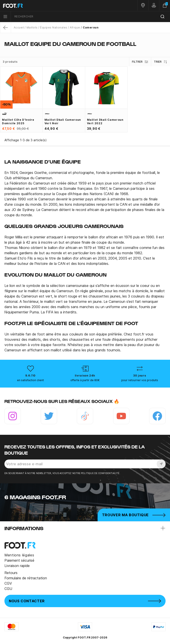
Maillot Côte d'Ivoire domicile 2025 (18, 121)
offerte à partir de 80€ (85, 380)
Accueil (19, 27)
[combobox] (90, 17)
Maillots (32, 27)
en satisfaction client (30, 380)
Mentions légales (19, 555)
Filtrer (140, 62)
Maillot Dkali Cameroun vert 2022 (105, 121)
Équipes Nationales (54, 27)
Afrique (75, 27)
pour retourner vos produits (140, 380)
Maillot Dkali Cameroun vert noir (63, 121)
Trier (161, 62)
